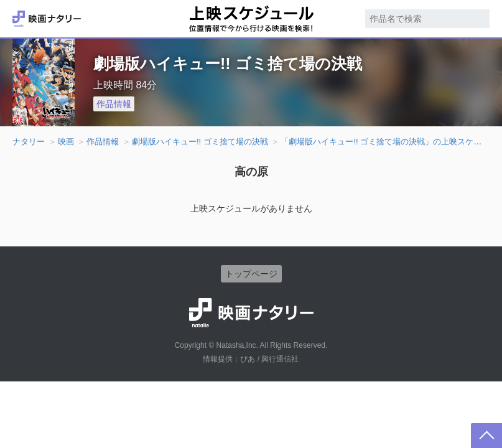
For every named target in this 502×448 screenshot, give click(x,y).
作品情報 (114, 104)
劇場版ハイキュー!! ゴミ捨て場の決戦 (200, 142)
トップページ (251, 274)
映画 (66, 142)
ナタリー (29, 142)
